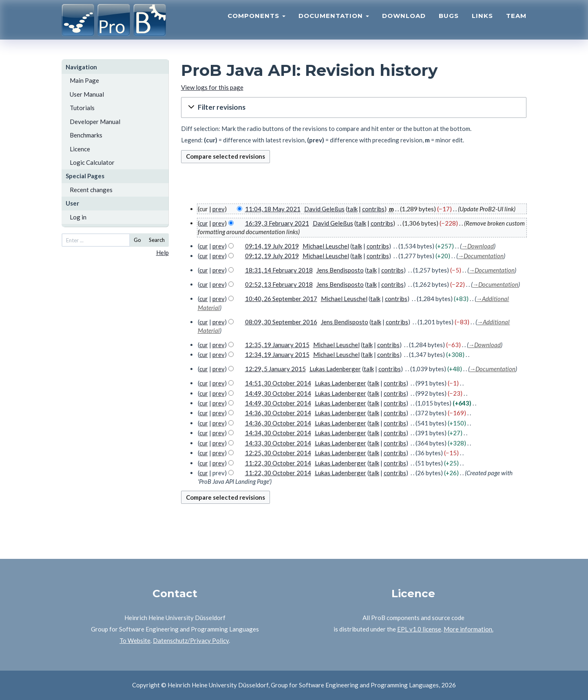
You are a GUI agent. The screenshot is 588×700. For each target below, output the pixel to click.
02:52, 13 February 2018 (279, 284)
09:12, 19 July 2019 (272, 256)
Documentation (334, 23)
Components (256, 23)
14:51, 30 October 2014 (278, 383)
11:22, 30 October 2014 (278, 463)
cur (204, 223)
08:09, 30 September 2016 (281, 322)
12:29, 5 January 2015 (275, 369)
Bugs (449, 23)
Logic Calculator (92, 162)
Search (157, 240)
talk (353, 209)
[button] (354, 107)
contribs (373, 209)
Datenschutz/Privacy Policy (191, 640)
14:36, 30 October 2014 (278, 413)
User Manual (87, 94)
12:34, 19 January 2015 (277, 354)
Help (162, 253)
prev (219, 209)
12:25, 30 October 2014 (278, 453)
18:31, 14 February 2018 (279, 270)
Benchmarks (86, 135)
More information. (469, 629)
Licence (80, 149)
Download (404, 23)
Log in (78, 217)
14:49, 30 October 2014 (278, 393)
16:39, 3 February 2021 (277, 223)
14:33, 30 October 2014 (278, 443)
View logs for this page (212, 87)
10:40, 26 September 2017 (281, 299)
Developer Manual (95, 122)
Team (516, 23)
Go (137, 240)
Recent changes (91, 190)
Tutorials (82, 108)
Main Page (84, 80)
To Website (135, 640)
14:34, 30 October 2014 (278, 433)
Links (482, 23)
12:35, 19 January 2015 (277, 345)
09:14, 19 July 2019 (272, 246)
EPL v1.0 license (419, 629)
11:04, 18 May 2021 (273, 209)
